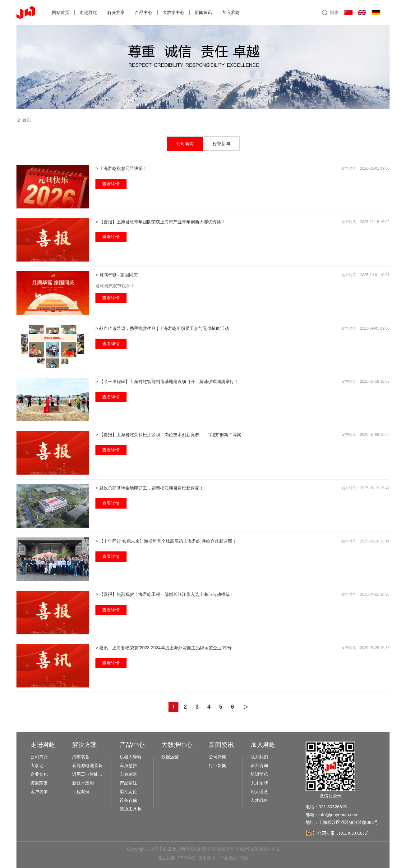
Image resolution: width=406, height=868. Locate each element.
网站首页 (61, 12)
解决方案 (116, 12)
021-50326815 (333, 807)
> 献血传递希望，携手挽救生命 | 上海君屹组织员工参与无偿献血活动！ (164, 328)
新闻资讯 (203, 12)
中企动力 (228, 858)
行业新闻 (221, 144)
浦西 (244, 858)
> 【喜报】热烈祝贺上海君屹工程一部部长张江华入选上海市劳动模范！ (165, 594)
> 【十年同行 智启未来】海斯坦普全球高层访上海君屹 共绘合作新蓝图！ (166, 541)
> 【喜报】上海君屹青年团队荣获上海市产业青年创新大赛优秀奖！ (160, 222)
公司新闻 (185, 144)
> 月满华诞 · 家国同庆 (117, 275)
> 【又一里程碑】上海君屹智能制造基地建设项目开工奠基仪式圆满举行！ (167, 381)
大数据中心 (173, 12)
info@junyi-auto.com (339, 815)
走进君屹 (88, 12)
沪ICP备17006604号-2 (257, 849)
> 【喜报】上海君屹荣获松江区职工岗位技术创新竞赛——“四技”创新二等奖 (168, 435)
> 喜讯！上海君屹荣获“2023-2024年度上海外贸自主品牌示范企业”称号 (164, 648)
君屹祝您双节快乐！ (115, 286)
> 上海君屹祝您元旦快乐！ (121, 168)
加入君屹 (231, 12)
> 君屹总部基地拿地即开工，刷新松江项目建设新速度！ (150, 488)
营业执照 (167, 858)
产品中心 (144, 12)
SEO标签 (187, 858)
